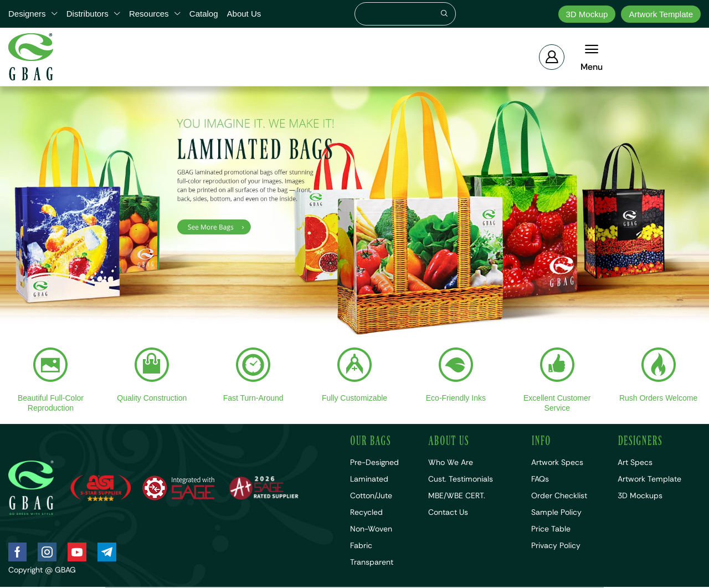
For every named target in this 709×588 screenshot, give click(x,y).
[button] (552, 57)
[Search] (444, 14)
